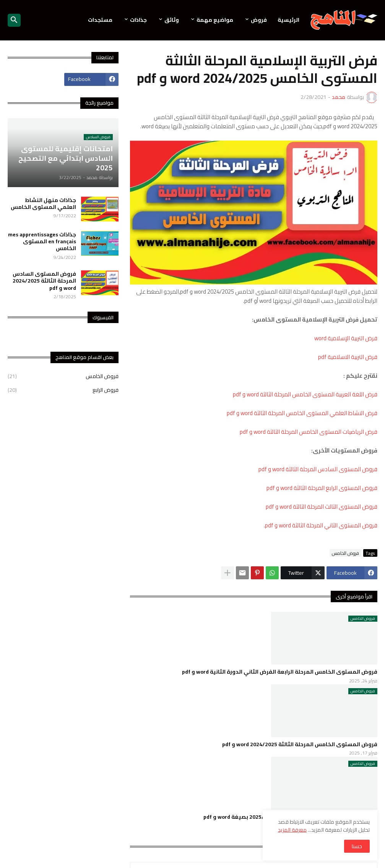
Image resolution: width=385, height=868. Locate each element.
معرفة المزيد (292, 830)
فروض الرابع (63, 390)
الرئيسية (288, 20)
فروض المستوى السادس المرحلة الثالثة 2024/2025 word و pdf (44, 281)
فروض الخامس (345, 553)
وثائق (172, 20)
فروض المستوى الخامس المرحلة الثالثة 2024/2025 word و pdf (300, 744)
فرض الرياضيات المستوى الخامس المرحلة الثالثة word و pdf (309, 432)
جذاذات (138, 20)
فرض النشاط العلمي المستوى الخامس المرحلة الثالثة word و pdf (302, 413)
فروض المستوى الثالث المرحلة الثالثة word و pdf (322, 507)
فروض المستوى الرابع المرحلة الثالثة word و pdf (322, 488)
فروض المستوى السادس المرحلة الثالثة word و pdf (318, 469)
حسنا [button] (357, 846)
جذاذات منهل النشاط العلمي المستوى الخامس (43, 204)
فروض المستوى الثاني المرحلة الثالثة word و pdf (321, 525)
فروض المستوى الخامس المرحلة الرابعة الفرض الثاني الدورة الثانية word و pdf (280, 672)
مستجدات (100, 20)
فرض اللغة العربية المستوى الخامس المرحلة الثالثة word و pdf (305, 394)
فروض (259, 20)
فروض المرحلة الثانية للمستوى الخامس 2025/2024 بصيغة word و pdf (290, 817)
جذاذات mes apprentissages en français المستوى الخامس (42, 242)
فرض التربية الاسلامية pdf (348, 357)
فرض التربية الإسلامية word (346, 338)
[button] (14, 20)
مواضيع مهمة (215, 20)
